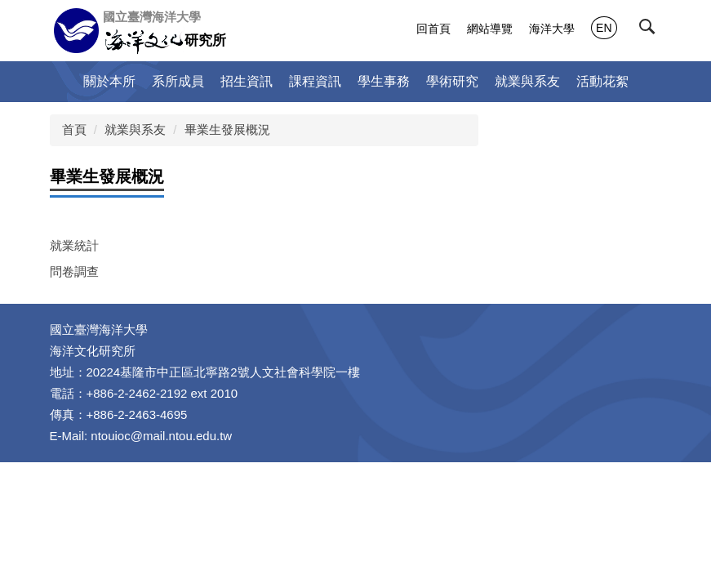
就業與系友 (135, 129)
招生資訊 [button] (247, 81)
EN (604, 28)
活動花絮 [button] (602, 81)
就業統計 (74, 245)
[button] (651, 30)
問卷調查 (74, 272)
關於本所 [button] (109, 81)
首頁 (74, 129)
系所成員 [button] (178, 81)
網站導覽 (490, 29)
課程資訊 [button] (315, 81)
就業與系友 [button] (527, 81)
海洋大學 (552, 29)
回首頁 (433, 29)
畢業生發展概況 (227, 129)
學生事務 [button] (384, 81)
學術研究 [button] (452, 81)
